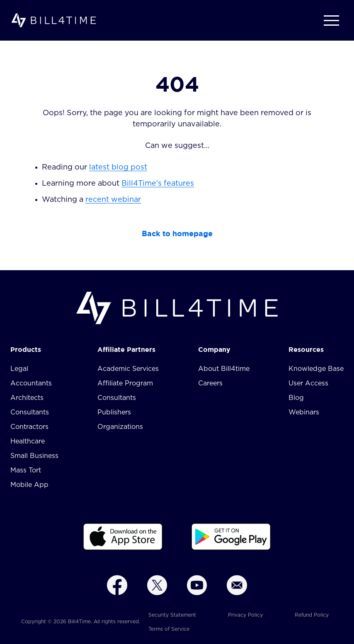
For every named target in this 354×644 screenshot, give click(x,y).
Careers (210, 383)
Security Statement (172, 615)
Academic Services (128, 369)
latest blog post (118, 167)
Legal (19, 369)
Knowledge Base (316, 369)
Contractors (29, 427)
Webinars (304, 412)
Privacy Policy (245, 615)
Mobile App (29, 485)
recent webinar (113, 200)
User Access (308, 383)
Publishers (114, 412)
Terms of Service (169, 629)
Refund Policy (312, 615)
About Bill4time (224, 369)
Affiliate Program (125, 383)
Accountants (31, 383)
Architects (27, 398)
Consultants (30, 412)
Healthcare (28, 441)
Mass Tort (26, 470)
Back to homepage (177, 234)
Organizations (120, 427)
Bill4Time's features (158, 184)
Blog (296, 398)
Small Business (34, 456)
